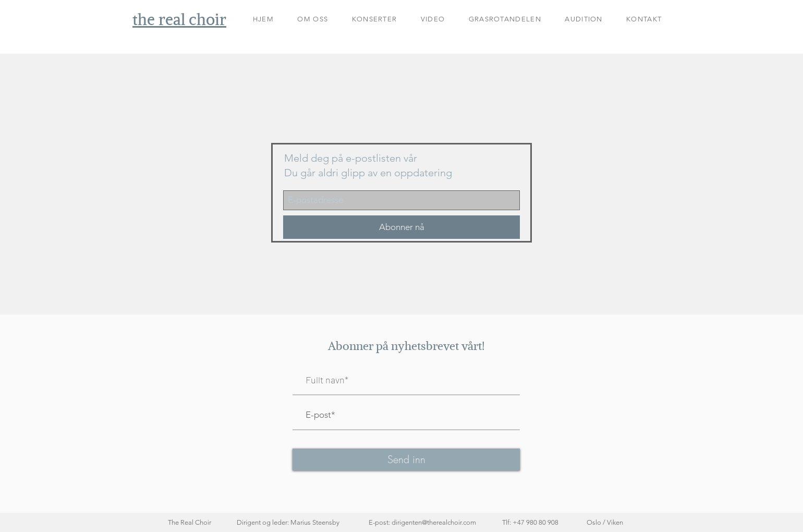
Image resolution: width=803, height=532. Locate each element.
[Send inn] (406, 460)
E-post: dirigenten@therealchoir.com (422, 522)
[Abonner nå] (401, 227)
